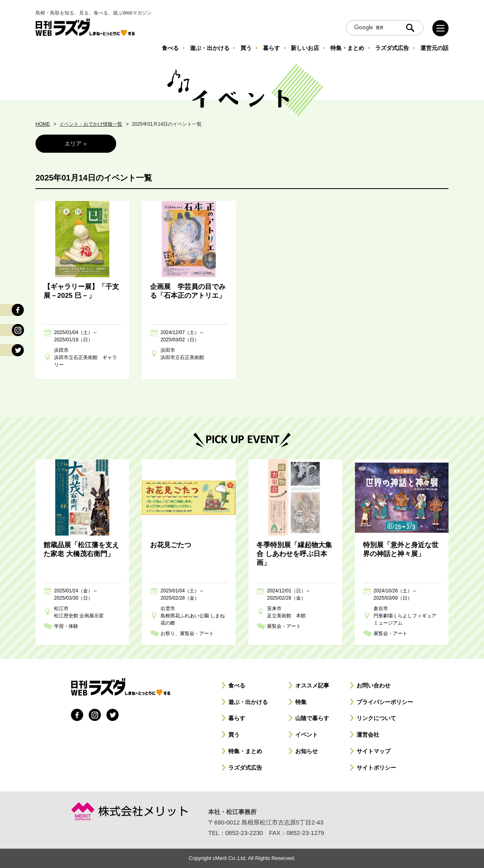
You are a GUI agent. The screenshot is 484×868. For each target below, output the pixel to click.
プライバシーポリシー (385, 702)
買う (234, 735)
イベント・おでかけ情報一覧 (91, 124)
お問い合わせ (373, 685)
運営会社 (368, 735)
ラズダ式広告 (245, 768)
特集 (301, 702)
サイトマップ (373, 751)
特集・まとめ (245, 751)
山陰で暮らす (312, 718)
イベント (307, 735)
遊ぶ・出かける (248, 702)
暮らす (237, 718)
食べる (237, 685)
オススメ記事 (312, 685)
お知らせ (307, 751)
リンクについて (376, 718)
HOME (43, 124)
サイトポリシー (376, 768)
